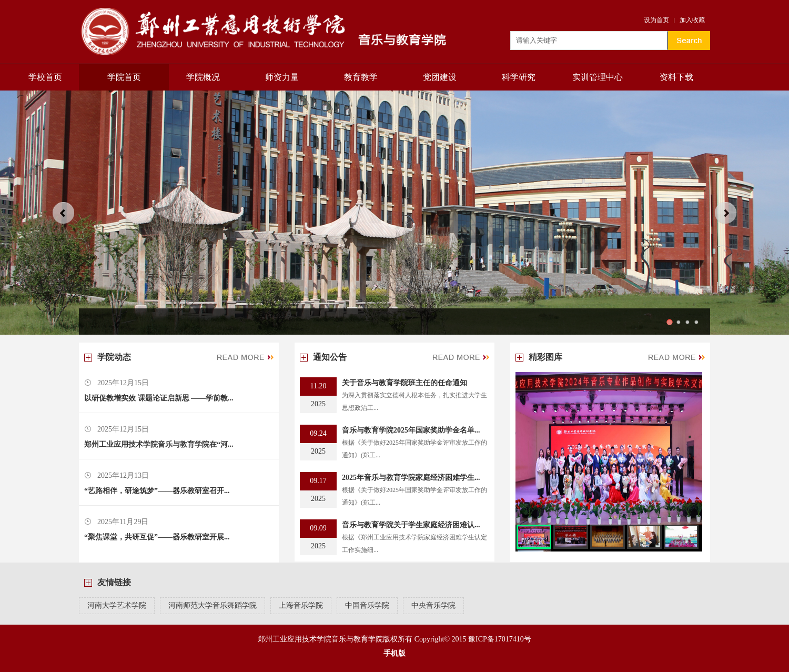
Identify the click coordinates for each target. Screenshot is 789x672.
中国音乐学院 (367, 605)
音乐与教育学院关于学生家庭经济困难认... (411, 525)
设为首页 (656, 20)
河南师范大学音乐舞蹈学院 (213, 605)
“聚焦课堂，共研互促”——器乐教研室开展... (157, 537)
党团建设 (440, 77)
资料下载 (676, 77)
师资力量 (282, 77)
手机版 (394, 653)
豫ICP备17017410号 (500, 639)
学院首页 (124, 77)
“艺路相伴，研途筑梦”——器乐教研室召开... (157, 491)
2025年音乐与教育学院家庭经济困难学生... (411, 478)
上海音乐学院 (301, 605)
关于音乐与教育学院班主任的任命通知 (404, 383)
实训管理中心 (598, 77)
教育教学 (361, 77)
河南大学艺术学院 (117, 605)
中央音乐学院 (433, 605)
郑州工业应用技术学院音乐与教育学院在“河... (159, 444)
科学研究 (519, 77)
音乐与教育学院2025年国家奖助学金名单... (411, 430)
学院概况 (203, 77)
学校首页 (45, 77)
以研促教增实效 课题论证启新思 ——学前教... (159, 398)
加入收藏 (692, 20)
